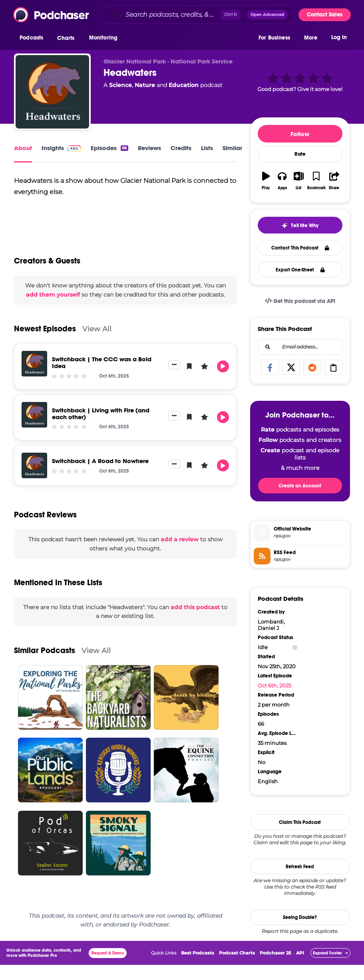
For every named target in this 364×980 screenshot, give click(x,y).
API (300, 968)
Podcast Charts (237, 968)
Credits (181, 148)
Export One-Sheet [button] (300, 270)
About (23, 148)
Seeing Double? (300, 917)
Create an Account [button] (300, 486)
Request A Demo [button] (108, 968)
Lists (207, 148)
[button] (33, 40)
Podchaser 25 (275, 968)
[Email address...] (300, 347)
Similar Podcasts (45, 672)
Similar (232, 148)
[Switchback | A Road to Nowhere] (34, 487)
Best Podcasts (198, 968)
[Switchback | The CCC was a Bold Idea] (34, 385)
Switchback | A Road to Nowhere (100, 482)
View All (97, 350)
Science (120, 85)
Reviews (149, 148)
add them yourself (53, 316)
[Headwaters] (52, 92)
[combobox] (197, 15)
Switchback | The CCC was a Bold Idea (102, 384)
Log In (339, 39)
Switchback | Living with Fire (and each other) (101, 435)
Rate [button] (300, 154)
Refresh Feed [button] (300, 867)
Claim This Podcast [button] (300, 822)
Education (184, 85)
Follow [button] (300, 134)
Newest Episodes (45, 350)
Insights (61, 148)
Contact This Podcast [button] (300, 248)
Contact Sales (325, 15)
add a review (180, 560)
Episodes (109, 148)
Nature (145, 85)
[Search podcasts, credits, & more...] (171, 15)
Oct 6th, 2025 (274, 685)
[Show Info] (295, 647)
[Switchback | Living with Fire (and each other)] (34, 436)
